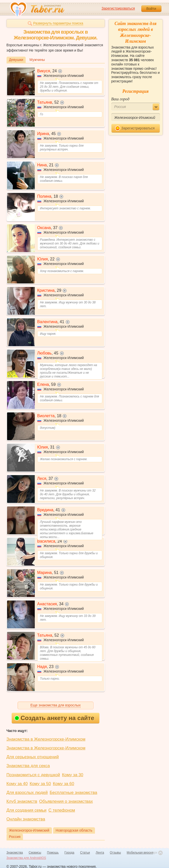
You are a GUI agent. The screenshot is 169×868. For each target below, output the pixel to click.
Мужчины (37, 60)
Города (69, 853)
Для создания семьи (27, 810)
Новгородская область (74, 830)
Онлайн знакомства (26, 819)
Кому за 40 (17, 784)
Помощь (53, 853)
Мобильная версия (140, 853)
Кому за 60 (63, 784)
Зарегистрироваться (118, 8)
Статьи (85, 853)
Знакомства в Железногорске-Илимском (46, 739)
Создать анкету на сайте (54, 718)
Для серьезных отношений (33, 757)
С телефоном (62, 810)
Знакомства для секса (28, 766)
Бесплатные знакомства (73, 793)
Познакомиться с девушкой (33, 775)
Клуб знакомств (22, 801)
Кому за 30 (73, 775)
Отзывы (115, 853)
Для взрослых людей (27, 793)
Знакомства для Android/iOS (26, 858)
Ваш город (120, 99)
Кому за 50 (40, 784)
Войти (151, 9)
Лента (100, 853)
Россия (15, 837)
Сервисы (35, 853)
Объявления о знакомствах (66, 801)
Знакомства (15, 853)
